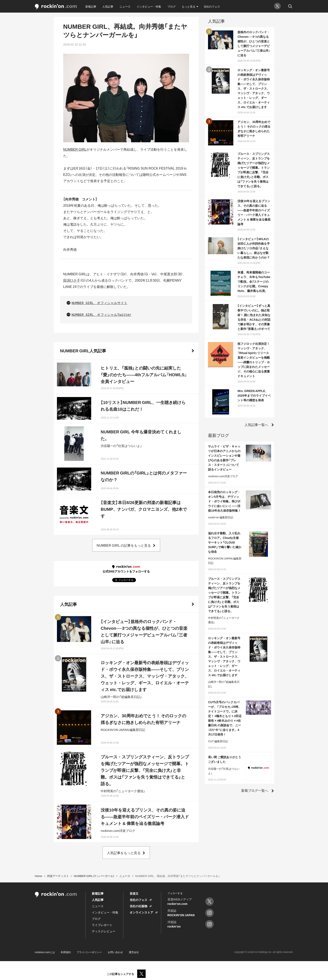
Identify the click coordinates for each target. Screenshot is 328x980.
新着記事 (91, 6)
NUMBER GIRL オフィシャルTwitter (102, 315)
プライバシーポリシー (89, 952)
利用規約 (66, 952)
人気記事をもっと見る (124, 853)
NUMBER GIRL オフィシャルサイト (100, 303)
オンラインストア (141, 912)
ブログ (172, 6)
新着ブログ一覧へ (255, 790)
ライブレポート (102, 925)
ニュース (125, 6)
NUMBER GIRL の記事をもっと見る (124, 545)
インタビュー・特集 (149, 6)
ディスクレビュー (104, 931)
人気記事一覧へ (256, 425)
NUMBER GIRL (75, 149)
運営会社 (134, 952)
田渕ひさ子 (72, 280)
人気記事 (108, 6)
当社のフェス (212, 6)
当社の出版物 (138, 906)
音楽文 (134, 893)
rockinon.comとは (45, 952)
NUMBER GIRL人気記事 (83, 351)
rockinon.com (56, 7)
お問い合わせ (115, 952)
